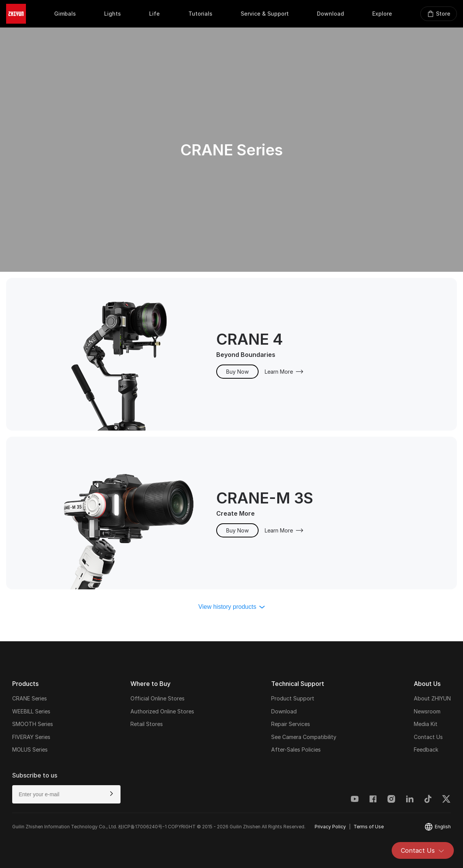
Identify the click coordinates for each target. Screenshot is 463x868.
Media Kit (426, 724)
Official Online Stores (158, 698)
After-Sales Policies (296, 749)
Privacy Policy (330, 827)
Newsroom (427, 711)
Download (284, 711)
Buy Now (237, 372)
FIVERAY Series (31, 737)
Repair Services (291, 724)
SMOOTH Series (33, 724)
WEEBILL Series (31, 711)
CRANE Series (30, 698)
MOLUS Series (30, 749)
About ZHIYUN (432, 698)
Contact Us (423, 850)
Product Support (293, 698)
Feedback (426, 749)
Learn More (284, 372)
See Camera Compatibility (304, 737)
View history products (231, 607)
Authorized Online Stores (162, 711)
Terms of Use (369, 827)
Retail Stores (147, 724)
